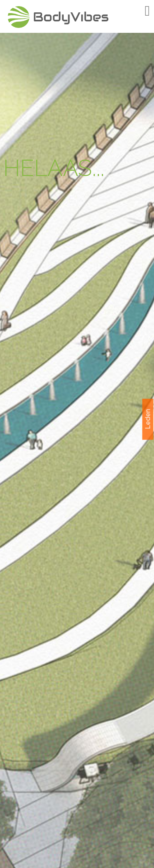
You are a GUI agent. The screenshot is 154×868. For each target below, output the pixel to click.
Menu (136, 11)
